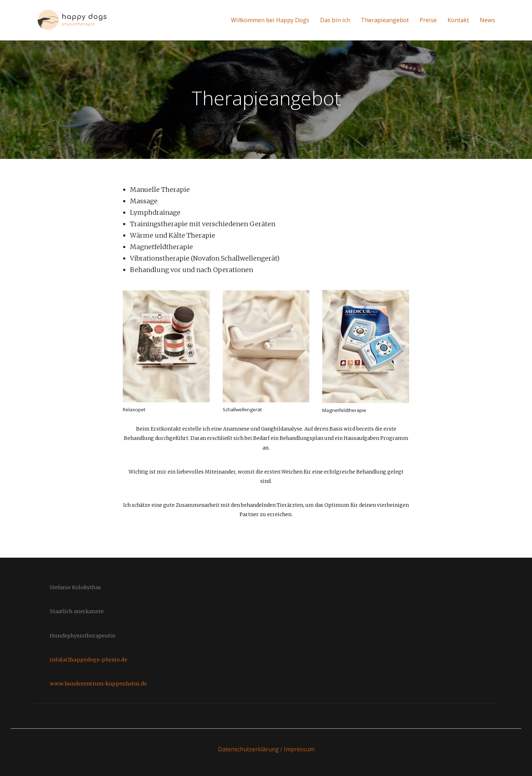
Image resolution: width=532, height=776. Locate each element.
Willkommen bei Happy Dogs (270, 20)
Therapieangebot (385, 20)
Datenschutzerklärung (248, 749)
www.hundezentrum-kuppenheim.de (98, 684)
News (487, 20)
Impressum (299, 749)
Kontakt (458, 20)
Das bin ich (335, 20)
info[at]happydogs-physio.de (88, 660)
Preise (428, 20)
